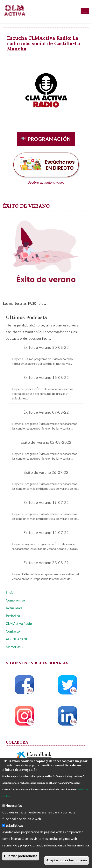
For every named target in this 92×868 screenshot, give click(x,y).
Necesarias (14, 806)
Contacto (13, 631)
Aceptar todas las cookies (67, 860)
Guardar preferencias (21, 856)
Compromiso (15, 600)
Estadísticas (14, 825)
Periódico (13, 616)
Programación (49, 139)
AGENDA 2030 (17, 639)
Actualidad (14, 608)
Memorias (14, 647)
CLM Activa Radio (19, 624)
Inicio (10, 592)
